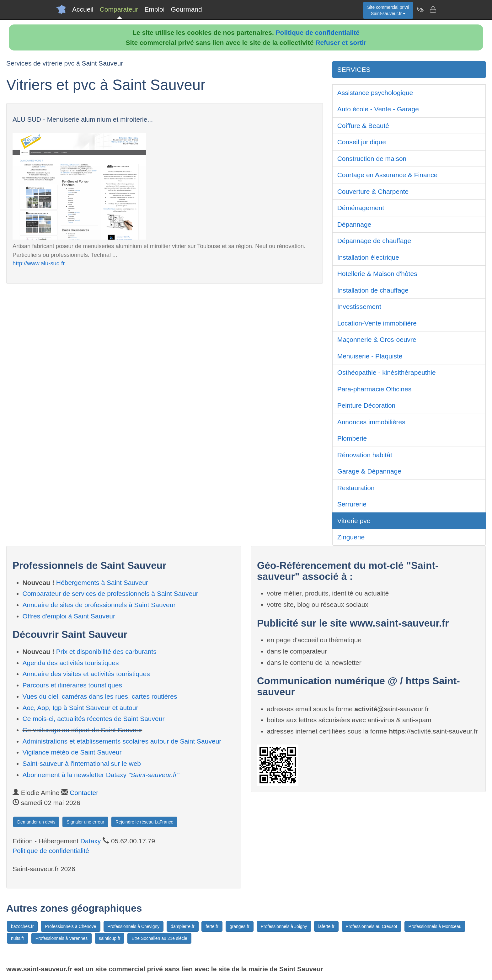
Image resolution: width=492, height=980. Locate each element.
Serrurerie (352, 504)
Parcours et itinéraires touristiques (72, 685)
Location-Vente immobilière (377, 323)
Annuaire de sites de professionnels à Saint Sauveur (99, 605)
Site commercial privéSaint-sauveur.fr (388, 10)
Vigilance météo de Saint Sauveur (72, 752)
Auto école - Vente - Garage (378, 109)
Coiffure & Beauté (363, 126)
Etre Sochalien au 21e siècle (159, 938)
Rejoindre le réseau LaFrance (144, 822)
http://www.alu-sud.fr (39, 263)
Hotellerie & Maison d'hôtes (377, 274)
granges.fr (240, 926)
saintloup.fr (110, 938)
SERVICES (354, 69)
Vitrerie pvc (354, 521)
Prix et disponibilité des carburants (106, 652)
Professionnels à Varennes (61, 938)
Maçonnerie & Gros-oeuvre (377, 339)
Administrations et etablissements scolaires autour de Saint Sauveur (122, 741)
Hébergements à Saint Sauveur (102, 583)
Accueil (83, 9)
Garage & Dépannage (369, 471)
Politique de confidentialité (318, 32)
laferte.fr (326, 926)
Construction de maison (372, 159)
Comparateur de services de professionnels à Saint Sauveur (110, 593)
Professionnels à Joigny (284, 926)
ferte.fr (212, 926)
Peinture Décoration (366, 405)
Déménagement (361, 208)
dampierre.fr (182, 926)
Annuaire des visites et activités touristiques (86, 674)
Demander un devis (36, 822)
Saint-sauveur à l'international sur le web (82, 763)
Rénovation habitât (365, 455)
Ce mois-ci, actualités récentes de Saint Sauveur (94, 719)
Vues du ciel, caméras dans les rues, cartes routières (100, 696)
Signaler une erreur (85, 822)
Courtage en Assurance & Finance (388, 175)
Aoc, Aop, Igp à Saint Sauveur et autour (80, 708)
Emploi (154, 9)
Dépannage (354, 224)
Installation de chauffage (373, 290)
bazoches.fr (22, 926)
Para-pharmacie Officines (374, 389)
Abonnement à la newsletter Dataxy (101, 775)
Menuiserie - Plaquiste (370, 356)
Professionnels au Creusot (372, 926)
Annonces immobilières (371, 422)
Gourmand (186, 9)
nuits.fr (18, 938)
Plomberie (352, 438)
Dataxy (91, 841)
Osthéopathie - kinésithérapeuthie (387, 372)
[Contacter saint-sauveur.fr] (433, 9)
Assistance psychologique (375, 93)
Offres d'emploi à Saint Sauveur (69, 616)
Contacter (84, 793)
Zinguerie (351, 537)
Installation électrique (368, 257)
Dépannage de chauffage (374, 241)
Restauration (356, 488)
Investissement (359, 307)
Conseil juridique (362, 142)
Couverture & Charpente (373, 191)
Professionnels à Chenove (70, 926)
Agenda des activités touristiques (71, 663)
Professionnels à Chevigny (134, 926)
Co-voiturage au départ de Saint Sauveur (83, 730)
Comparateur (119, 9)
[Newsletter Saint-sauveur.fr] (420, 9)
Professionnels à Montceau (435, 926)
